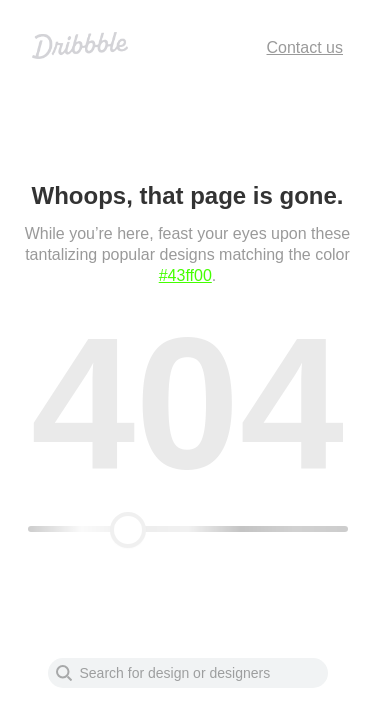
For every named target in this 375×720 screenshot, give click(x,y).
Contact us (305, 47)
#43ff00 (185, 275)
